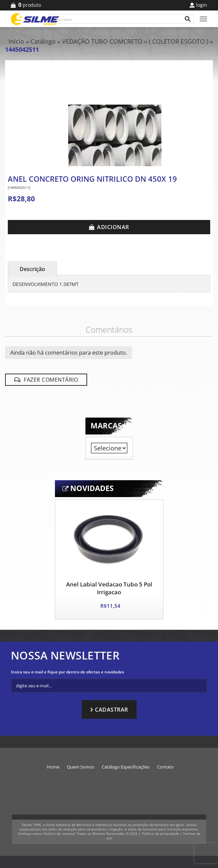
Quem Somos (81, 767)
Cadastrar (112, 710)
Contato (165, 767)
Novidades (92, 488)
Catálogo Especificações (126, 767)
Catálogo (43, 41)
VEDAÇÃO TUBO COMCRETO (103, 41)
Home (53, 767)
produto (28, 5)
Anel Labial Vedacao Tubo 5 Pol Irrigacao (109, 588)
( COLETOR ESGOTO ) (179, 41)
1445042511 (22, 49)
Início (16, 41)
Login (202, 5)
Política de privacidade (160, 834)
